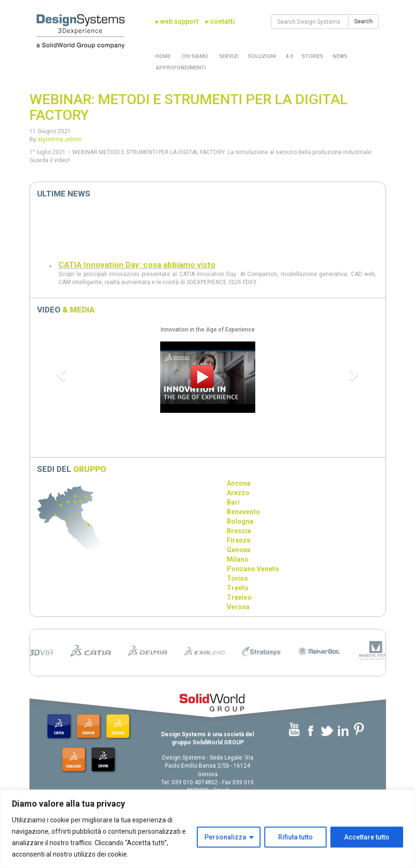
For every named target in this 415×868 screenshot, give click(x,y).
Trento (238, 588)
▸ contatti (220, 21)
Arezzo (238, 493)
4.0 (289, 56)
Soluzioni (262, 56)
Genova (239, 550)
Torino (237, 578)
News (340, 56)
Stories (313, 56)
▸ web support (177, 21)
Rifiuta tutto (295, 837)
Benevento (243, 512)
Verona (238, 607)
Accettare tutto (367, 837)
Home (163, 56)
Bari (233, 502)
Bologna (240, 521)
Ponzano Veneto (253, 569)
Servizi (228, 56)
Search (363, 21)
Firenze (239, 540)
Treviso (239, 597)
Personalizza (225, 837)
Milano (238, 559)
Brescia (239, 531)
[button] (63, 374)
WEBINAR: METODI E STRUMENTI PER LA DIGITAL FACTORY (188, 107)
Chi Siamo (194, 56)
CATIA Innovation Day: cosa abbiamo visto (137, 270)
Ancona (239, 483)
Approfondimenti (181, 68)
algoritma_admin (60, 139)
